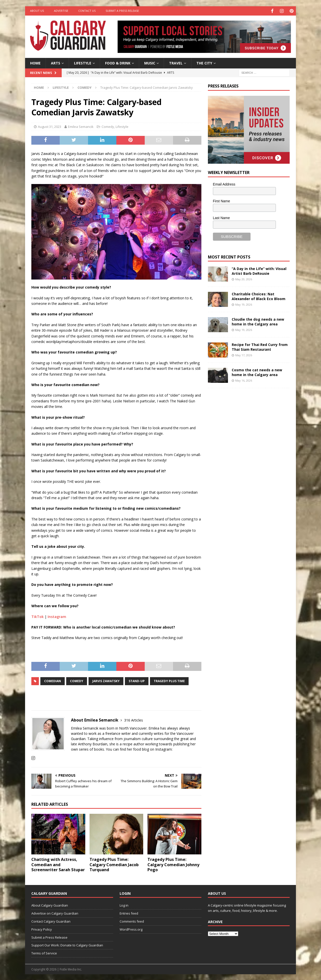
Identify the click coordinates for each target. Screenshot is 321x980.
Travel (176, 62)
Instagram (57, 616)
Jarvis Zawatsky (106, 681)
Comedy (108, 126)
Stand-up (137, 681)
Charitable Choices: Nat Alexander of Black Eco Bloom (259, 296)
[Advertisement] (246, 469)
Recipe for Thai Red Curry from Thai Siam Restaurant (260, 346)
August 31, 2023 (50, 126)
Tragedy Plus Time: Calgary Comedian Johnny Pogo (173, 864)
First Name (221, 201)
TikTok (37, 616)
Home (35, 62)
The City (204, 62)
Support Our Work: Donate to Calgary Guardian (67, 945)
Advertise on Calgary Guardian (55, 913)
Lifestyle (83, 62)
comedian (53, 681)
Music (150, 62)
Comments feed (132, 921)
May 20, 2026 (244, 278)
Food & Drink (118, 62)
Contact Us (87, 11)
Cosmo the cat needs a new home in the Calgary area (257, 372)
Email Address (224, 184)
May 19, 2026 (244, 304)
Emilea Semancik (81, 126)
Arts (56, 62)
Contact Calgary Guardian (51, 921)
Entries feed (129, 913)
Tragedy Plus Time (169, 681)
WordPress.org (131, 929)
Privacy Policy (42, 929)
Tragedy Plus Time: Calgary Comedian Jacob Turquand (114, 864)
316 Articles (134, 720)
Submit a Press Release (122, 11)
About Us (37, 11)
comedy (77, 681)
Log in (124, 905)
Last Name (221, 217)
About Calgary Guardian (50, 905)
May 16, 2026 (244, 380)
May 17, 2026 (244, 354)
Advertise (61, 11)
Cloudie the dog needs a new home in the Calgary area (258, 321)
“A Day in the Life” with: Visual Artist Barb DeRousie (259, 270)
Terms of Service (44, 953)
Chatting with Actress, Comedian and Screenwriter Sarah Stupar (58, 864)
